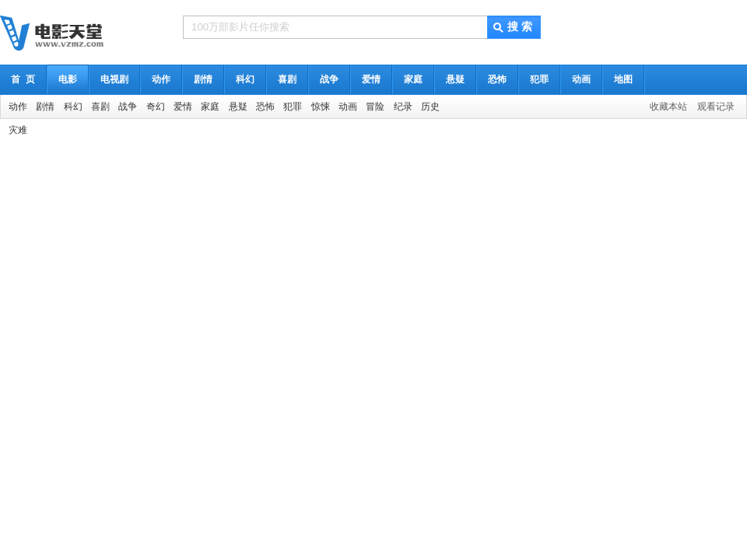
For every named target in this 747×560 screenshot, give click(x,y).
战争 (329, 79)
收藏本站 (668, 107)
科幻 (245, 79)
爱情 (371, 79)
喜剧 (287, 79)
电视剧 (114, 79)
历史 (430, 107)
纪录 (403, 107)
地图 (623, 79)
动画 (581, 79)
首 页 (23, 79)
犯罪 (539, 79)
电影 (68, 79)
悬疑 (455, 79)
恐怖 (497, 79)
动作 (161, 79)
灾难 (18, 130)
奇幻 (156, 107)
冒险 (375, 107)
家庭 (413, 79)
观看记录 (716, 107)
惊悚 (321, 107)
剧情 (203, 79)
